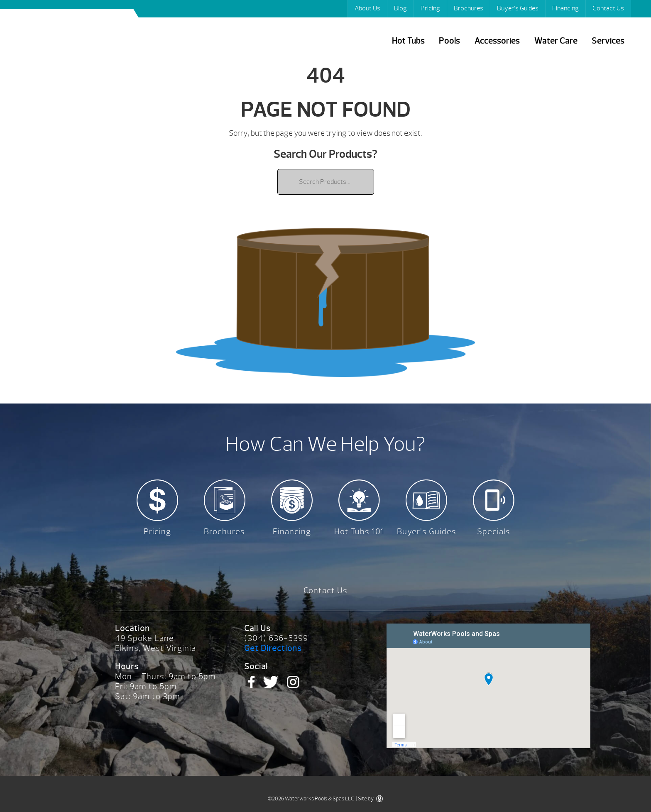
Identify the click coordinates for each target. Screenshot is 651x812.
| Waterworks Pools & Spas (74, 37)
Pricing (430, 8)
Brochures (469, 8)
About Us (367, 8)
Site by (370, 799)
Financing (565, 8)
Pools (449, 41)
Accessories (497, 41)
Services (608, 41)
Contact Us (608, 8)
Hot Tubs (408, 41)
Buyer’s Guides (518, 8)
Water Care (556, 41)
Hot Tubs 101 (359, 532)
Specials (494, 532)
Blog (400, 8)
